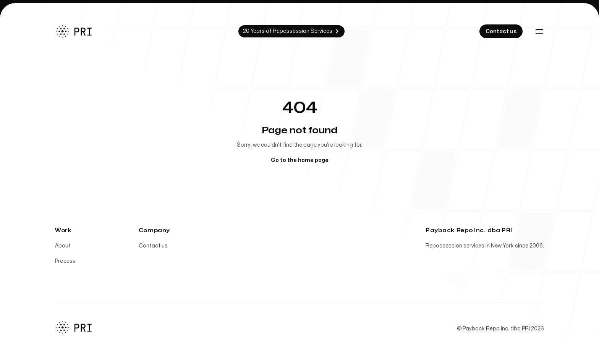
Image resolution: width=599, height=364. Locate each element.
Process (65, 263)
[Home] (79, 31)
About (63, 247)
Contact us (153, 247)
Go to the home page (300, 160)
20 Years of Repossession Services (291, 31)
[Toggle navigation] (539, 31)
